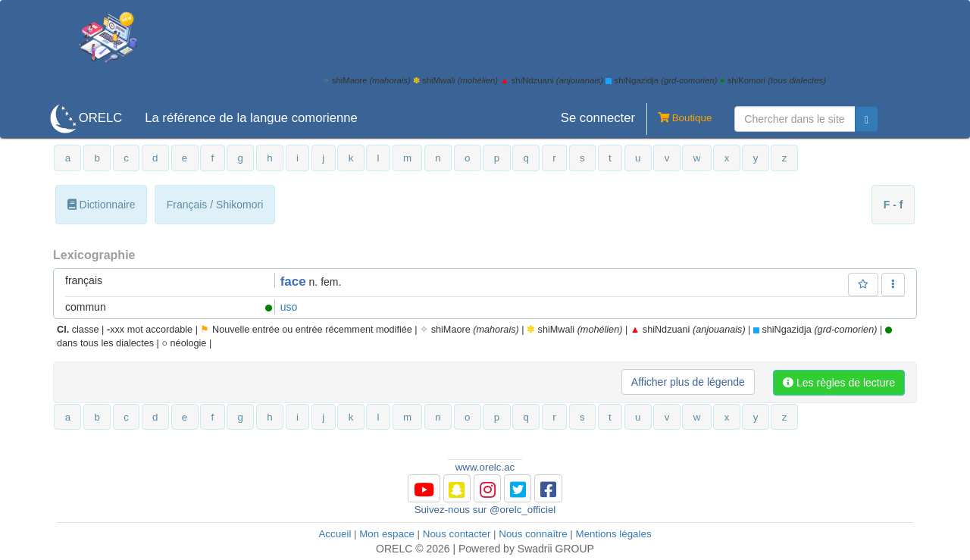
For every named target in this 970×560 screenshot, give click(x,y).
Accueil (335, 534)
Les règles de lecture (839, 383)
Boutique (679, 119)
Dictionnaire (102, 205)
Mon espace (387, 534)
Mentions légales (614, 534)
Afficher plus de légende (688, 382)
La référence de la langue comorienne (251, 118)
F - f (893, 205)
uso (289, 307)
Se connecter (598, 118)
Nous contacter (457, 534)
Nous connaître (533, 534)
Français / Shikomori (215, 205)
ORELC (100, 118)
